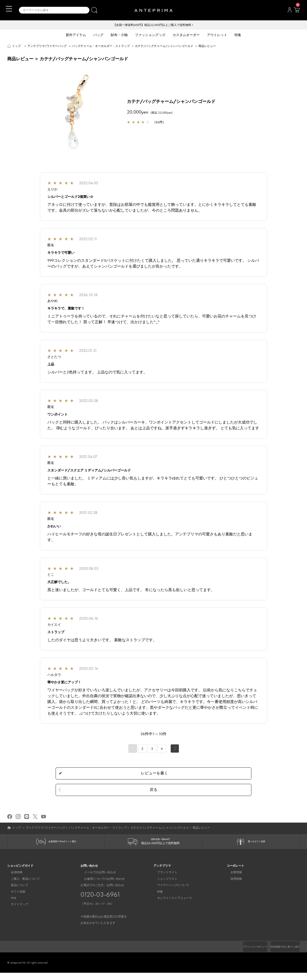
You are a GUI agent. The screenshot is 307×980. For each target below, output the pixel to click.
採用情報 (233, 886)
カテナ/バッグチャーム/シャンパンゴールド (164, 46)
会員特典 (13, 880)
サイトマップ (16, 912)
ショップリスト (164, 886)
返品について (16, 893)
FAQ (10, 905)
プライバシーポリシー (247, 954)
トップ (16, 46)
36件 (159, 123)
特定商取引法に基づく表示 (282, 954)
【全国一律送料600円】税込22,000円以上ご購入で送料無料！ (154, 25)
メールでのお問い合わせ (96, 880)
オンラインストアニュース (171, 905)
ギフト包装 (15, 899)
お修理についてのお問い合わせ (101, 886)
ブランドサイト (164, 880)
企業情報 (233, 880)
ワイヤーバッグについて (169, 893)
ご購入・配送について (22, 886)
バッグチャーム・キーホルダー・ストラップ (101, 46)
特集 (156, 899)
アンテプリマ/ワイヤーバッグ (47, 46)
